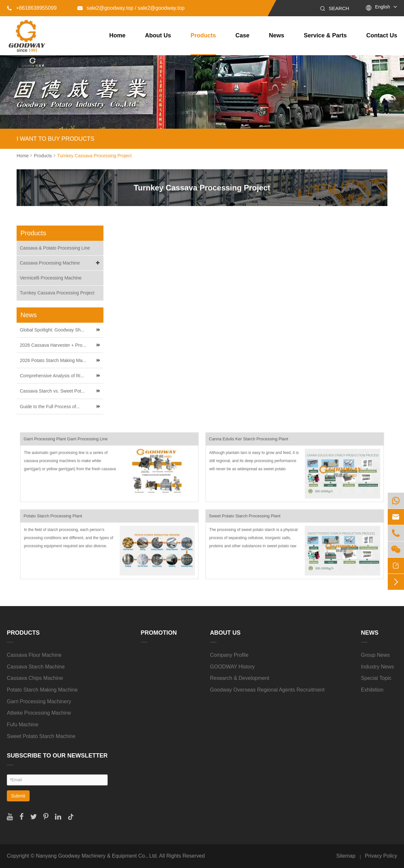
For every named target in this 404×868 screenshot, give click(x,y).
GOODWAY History (233, 667)
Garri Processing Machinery (39, 701)
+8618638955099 (32, 8)
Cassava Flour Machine (34, 655)
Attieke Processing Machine (39, 713)
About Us (158, 35)
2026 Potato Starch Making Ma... (53, 360)
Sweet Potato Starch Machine (41, 736)
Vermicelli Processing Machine (51, 278)
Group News (376, 655)
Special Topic (376, 678)
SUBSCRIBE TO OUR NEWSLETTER (57, 756)
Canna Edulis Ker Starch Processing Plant (249, 439)
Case (242, 35)
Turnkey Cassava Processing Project (94, 156)
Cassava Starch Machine (36, 667)
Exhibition (372, 690)
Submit (18, 796)
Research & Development (240, 678)
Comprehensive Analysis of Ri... (52, 376)
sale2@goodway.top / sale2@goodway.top (131, 8)
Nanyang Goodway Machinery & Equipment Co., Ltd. (97, 856)
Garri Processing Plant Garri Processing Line (66, 439)
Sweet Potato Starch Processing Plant (245, 516)
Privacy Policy (381, 856)
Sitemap (346, 856)
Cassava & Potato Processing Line (55, 248)
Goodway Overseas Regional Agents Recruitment (267, 690)
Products (203, 35)
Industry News (377, 667)
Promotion (159, 633)
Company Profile (229, 655)
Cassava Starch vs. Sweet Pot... (52, 391)
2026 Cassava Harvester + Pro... (53, 345)
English (383, 7)
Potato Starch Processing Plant (53, 516)
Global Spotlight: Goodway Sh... (52, 330)
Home (117, 35)
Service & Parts (325, 35)
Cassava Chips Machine (35, 678)
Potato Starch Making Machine (42, 690)
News (277, 35)
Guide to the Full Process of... (50, 407)
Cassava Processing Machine (61, 263)
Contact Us (382, 35)
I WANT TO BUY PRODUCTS (55, 139)
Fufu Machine (23, 725)
